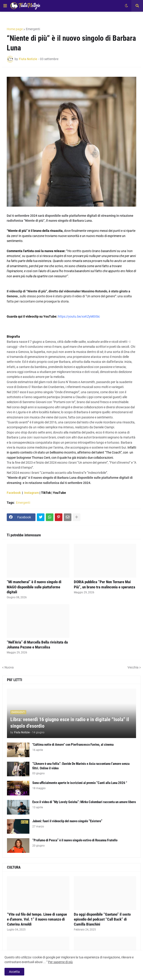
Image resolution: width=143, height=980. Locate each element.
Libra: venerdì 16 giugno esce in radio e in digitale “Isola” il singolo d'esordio (70, 723)
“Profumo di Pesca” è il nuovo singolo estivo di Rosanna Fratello (75, 840)
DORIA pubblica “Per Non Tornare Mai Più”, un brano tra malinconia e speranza (104, 584)
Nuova (9, 667)
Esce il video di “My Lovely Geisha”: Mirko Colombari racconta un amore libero (84, 802)
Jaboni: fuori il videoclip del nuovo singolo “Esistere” (67, 821)
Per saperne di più (60, 962)
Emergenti (33, 29)
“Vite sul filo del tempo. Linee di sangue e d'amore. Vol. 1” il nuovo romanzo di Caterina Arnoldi (37, 919)
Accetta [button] (14, 972)
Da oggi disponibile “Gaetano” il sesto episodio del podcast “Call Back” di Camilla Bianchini (102, 919)
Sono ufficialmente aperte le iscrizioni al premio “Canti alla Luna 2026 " (80, 783)
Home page (15, 29)
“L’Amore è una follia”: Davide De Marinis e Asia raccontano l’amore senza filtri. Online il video (81, 766)
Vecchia (133, 667)
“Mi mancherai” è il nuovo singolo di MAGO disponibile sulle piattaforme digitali (34, 587)
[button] (5, 6)
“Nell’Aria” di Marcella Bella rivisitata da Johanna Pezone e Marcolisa (37, 645)
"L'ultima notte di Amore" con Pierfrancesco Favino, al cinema (73, 745)
